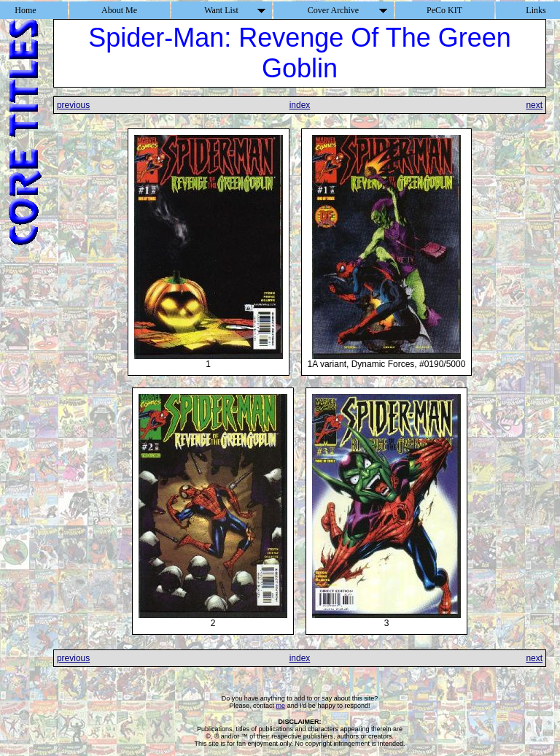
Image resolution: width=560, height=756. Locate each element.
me (281, 706)
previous (73, 105)
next (534, 105)
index (300, 105)
